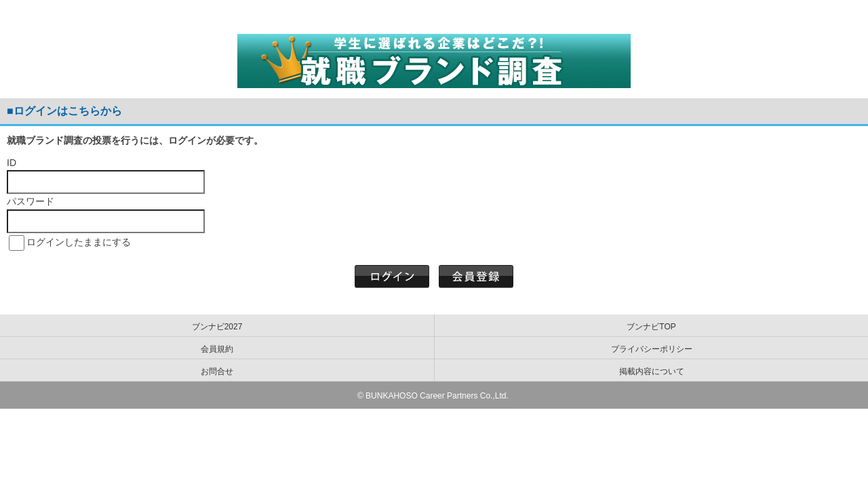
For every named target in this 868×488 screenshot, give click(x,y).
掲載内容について (652, 371)
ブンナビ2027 (217, 327)
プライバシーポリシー (652, 349)
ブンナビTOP (651, 327)
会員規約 (217, 349)
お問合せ (217, 371)
